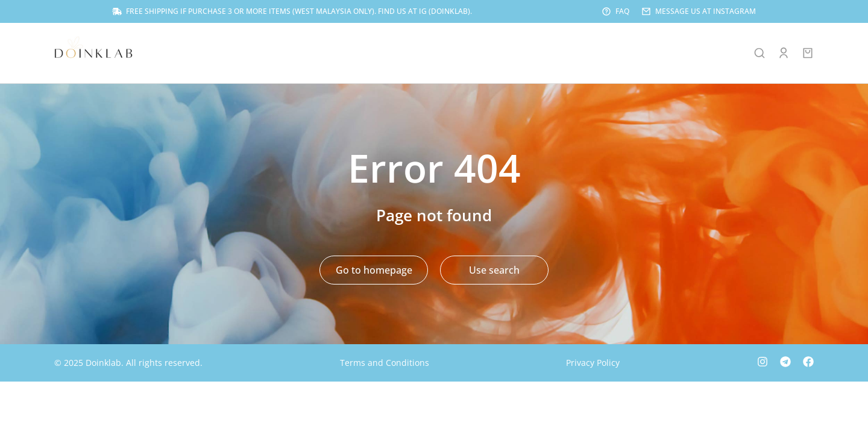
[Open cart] (808, 54)
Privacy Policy (593, 364)
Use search (494, 271)
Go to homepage (374, 271)
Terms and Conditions (385, 364)
